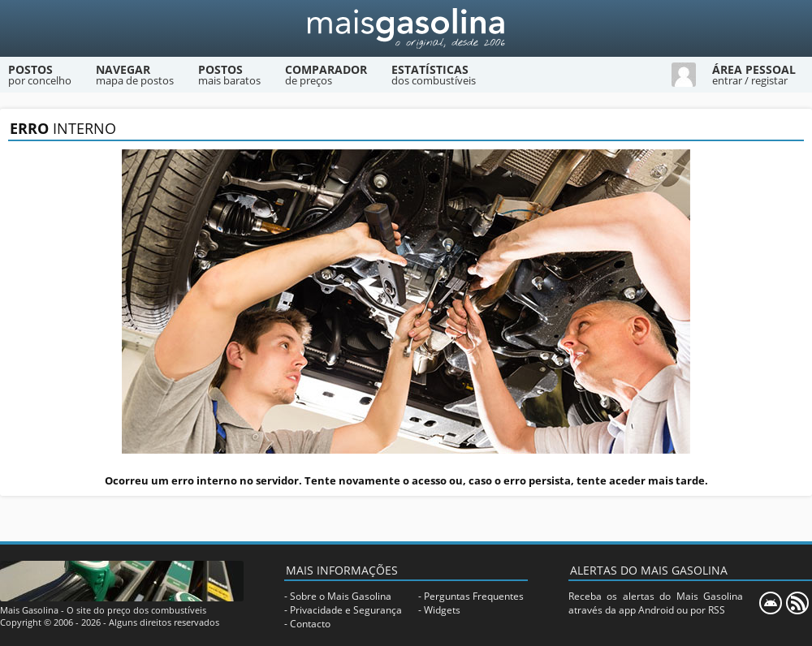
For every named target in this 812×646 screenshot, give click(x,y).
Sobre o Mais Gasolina (341, 596)
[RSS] (797, 603)
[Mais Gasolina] (406, 28)
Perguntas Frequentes (474, 596)
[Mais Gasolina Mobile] (771, 603)
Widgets (442, 610)
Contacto (310, 624)
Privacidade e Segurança (346, 610)
